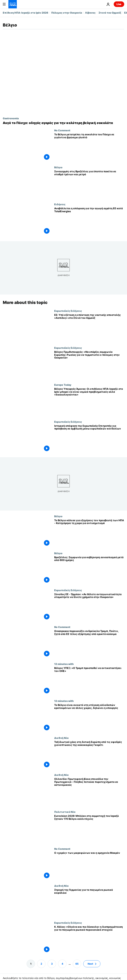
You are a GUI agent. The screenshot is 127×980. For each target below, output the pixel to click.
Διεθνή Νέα (61, 738)
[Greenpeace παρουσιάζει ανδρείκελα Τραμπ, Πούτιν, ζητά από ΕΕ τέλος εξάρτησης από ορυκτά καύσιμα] (89, 644)
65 (77, 964)
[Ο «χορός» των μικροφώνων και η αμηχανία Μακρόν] (89, 866)
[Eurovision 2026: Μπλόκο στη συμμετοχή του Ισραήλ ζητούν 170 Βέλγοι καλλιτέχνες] (89, 829)
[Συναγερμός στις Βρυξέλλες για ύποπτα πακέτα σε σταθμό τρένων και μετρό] (89, 184)
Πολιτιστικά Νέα (65, 812)
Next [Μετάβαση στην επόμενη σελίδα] (90, 964)
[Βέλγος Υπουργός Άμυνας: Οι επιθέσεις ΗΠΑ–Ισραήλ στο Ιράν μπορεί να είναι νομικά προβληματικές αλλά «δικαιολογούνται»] (89, 402)
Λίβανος (90, 13)
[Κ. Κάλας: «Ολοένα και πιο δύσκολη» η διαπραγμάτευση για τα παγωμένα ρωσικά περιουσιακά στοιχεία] (89, 940)
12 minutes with (64, 664)
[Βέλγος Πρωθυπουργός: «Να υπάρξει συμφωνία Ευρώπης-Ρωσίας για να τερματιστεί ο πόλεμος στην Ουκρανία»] (89, 365)
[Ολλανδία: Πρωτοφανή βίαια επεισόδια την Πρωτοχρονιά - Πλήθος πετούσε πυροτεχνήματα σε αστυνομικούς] (89, 792)
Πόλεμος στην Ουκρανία (67, 13)
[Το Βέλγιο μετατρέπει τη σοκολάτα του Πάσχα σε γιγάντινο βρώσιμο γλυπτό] (89, 147)
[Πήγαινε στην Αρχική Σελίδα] (13, 4)
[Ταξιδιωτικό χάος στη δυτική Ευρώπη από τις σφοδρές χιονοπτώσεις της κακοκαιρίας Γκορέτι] (89, 755)
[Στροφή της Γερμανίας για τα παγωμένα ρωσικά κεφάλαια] (89, 903)
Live (119, 4)
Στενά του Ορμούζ (110, 13)
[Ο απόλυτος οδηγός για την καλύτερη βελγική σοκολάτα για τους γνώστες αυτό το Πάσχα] (63, 123)
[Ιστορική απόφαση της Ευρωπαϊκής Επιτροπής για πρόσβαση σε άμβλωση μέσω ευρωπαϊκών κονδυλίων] (89, 439)
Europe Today (63, 385)
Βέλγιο (58, 167)
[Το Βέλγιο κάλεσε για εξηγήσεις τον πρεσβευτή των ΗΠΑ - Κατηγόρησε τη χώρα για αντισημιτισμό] (89, 533)
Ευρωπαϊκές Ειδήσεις (68, 311)
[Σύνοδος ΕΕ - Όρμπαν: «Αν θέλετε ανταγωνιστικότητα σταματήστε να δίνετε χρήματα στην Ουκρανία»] (89, 607)
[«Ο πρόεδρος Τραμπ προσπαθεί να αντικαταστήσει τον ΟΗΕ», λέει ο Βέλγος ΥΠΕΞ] (89, 681)
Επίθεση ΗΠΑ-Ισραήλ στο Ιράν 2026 (26, 13)
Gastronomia (11, 118)
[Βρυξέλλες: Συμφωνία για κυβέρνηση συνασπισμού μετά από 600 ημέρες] (89, 570)
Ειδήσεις (60, 204)
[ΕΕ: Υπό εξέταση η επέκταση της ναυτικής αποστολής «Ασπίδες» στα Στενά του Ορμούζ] (89, 328)
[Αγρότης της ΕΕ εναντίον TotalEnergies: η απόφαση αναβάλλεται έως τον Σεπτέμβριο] (89, 221)
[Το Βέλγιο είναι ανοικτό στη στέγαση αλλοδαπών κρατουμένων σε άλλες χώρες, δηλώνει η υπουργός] (89, 718)
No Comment (62, 130)
